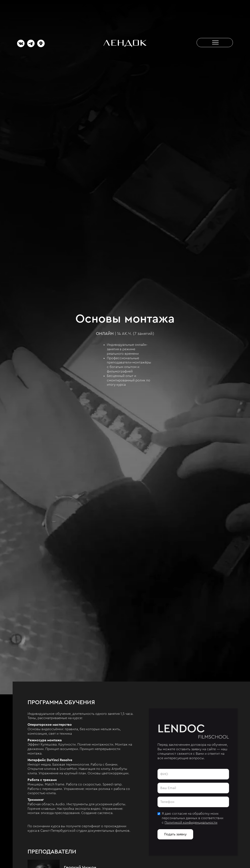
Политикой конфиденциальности (191, 823)
